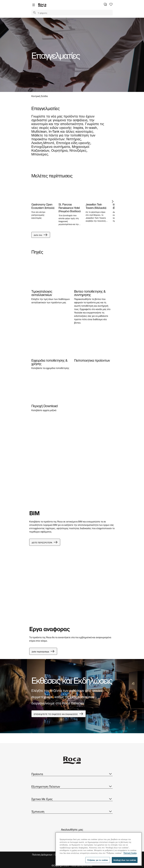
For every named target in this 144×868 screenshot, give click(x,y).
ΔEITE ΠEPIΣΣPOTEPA (45, 542)
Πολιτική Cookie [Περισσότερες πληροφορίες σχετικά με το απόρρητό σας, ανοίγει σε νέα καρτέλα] (130, 853)
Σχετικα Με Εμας (72, 799)
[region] (99, 849)
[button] (34, 13)
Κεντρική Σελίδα (40, 96)
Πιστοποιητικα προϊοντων (92, 360)
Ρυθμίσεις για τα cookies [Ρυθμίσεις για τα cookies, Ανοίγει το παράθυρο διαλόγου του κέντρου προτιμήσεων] (98, 860)
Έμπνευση (72, 811)
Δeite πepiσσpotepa (43, 651)
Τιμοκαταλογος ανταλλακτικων (42, 293)
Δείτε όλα (41, 235)
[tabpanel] (72, 55)
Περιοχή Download (44, 405)
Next (113, 202)
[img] (43, 191)
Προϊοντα (72, 774)
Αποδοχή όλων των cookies (125, 860)
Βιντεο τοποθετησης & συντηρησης (90, 293)
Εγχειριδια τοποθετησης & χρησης (49, 362)
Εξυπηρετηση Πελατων (72, 786)
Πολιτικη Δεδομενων (43, 854)
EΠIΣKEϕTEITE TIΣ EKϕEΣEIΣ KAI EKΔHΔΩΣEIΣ (59, 714)
